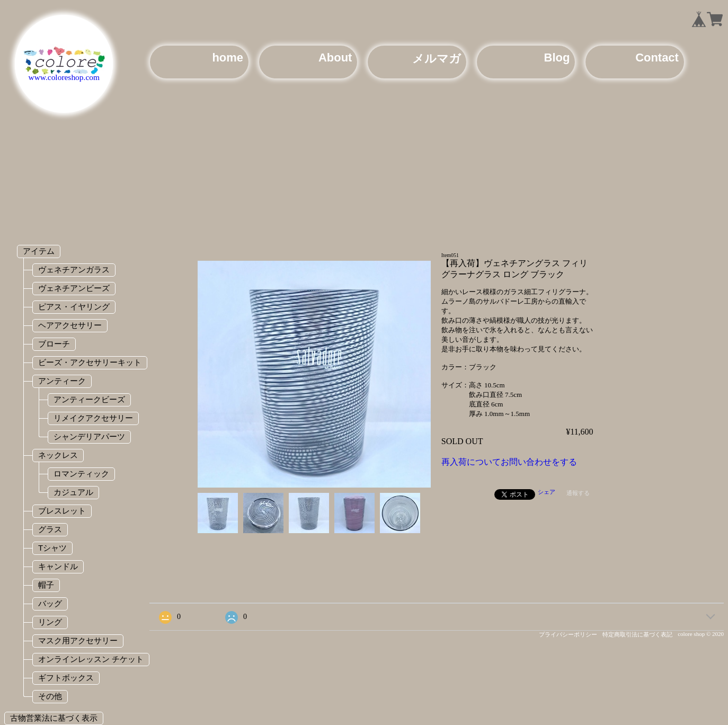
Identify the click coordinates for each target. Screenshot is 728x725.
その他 (50, 696)
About (335, 58)
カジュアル (73, 492)
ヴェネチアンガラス (74, 269)
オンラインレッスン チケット (91, 659)
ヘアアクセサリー (70, 325)
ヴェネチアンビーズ (74, 288)
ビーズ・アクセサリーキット (90, 362)
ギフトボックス (66, 678)
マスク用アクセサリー (78, 640)
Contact (657, 58)
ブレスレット (62, 511)
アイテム (39, 251)
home (228, 58)
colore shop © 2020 (701, 634)
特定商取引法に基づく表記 (637, 634)
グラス (50, 529)
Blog (557, 58)
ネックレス (58, 455)
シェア (547, 492)
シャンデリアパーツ (89, 436)
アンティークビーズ (89, 399)
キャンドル (58, 566)
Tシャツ (52, 548)
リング (50, 622)
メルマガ (437, 59)
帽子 (46, 585)
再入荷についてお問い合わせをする (509, 462)
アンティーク (62, 381)
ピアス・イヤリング (74, 307)
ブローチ (54, 344)
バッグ (50, 603)
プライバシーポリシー (568, 634)
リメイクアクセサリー (93, 418)
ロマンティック (81, 474)
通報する (578, 493)
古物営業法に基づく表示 (54, 718)
